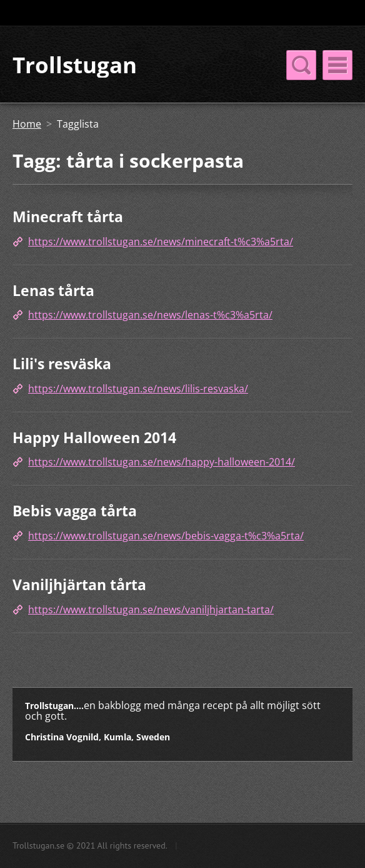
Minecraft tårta (68, 217)
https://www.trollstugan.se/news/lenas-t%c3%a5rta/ (150, 315)
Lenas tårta (53, 290)
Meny (337, 65)
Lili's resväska (62, 364)
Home (27, 124)
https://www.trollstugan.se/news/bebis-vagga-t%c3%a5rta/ (166, 536)
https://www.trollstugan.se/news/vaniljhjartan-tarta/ (151, 610)
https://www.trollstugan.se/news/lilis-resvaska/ (138, 389)
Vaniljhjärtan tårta (79, 585)
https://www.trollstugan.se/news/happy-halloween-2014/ (162, 462)
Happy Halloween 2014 (94, 437)
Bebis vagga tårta (75, 511)
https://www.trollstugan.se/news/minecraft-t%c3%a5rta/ (161, 242)
